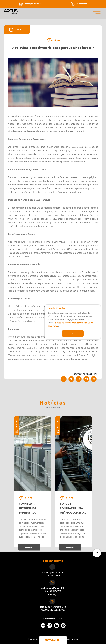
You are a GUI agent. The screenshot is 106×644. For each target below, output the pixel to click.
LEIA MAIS (29, 548)
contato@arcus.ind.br (53, 573)
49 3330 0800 (82, 4)
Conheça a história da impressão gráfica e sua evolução (29, 509)
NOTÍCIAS (56, 41)
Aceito (73, 333)
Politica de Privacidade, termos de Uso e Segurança (70, 325)
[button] (53, 640)
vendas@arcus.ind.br (33, 4)
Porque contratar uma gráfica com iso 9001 (72, 509)
